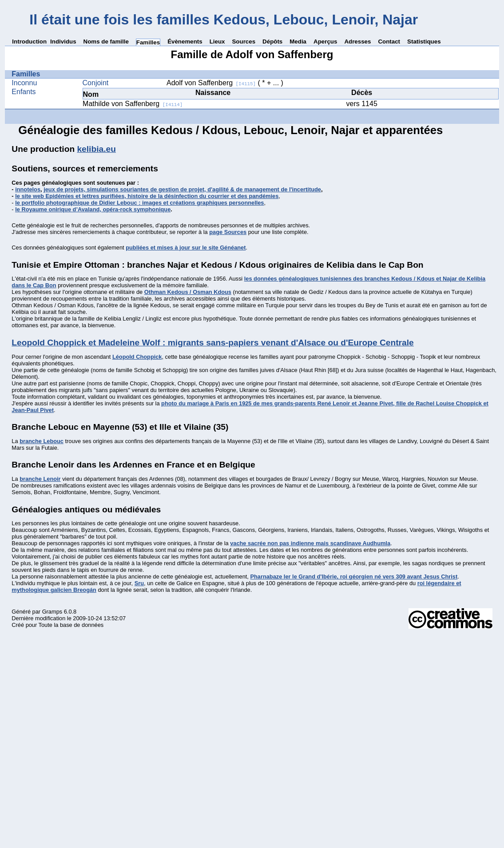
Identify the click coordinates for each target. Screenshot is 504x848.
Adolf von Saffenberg (211, 83)
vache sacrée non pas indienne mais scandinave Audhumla (310, 543)
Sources (244, 42)
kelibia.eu (96, 149)
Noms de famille (106, 42)
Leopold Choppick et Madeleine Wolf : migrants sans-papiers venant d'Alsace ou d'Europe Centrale (212, 343)
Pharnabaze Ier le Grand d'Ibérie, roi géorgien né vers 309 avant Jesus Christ (354, 577)
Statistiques (424, 42)
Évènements (185, 42)
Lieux (217, 42)
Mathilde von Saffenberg (133, 104)
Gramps (52, 612)
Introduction (29, 42)
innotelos (28, 189)
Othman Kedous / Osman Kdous (188, 292)
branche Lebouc (42, 441)
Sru (139, 583)
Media (298, 42)
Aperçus (325, 42)
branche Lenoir (40, 479)
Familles (148, 42)
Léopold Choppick (137, 357)
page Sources (228, 232)
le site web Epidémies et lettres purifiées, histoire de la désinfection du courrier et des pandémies (147, 196)
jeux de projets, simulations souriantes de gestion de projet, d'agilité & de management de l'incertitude (182, 189)
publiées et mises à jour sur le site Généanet (186, 248)
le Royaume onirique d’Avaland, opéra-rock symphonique (93, 209)
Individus (63, 42)
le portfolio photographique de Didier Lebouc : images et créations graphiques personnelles (139, 203)
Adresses (357, 42)
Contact (389, 42)
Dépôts (272, 42)
